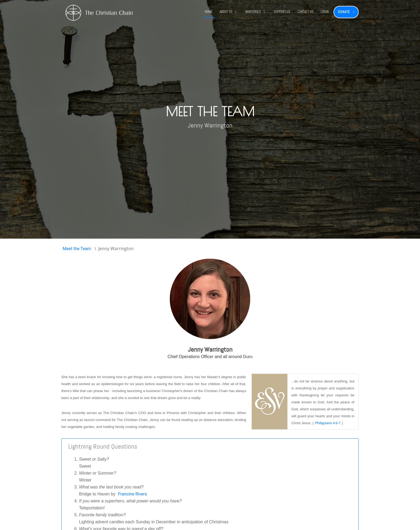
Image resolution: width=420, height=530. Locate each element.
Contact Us (305, 12)
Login (325, 12)
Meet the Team (77, 249)
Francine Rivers (133, 494)
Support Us (282, 12)
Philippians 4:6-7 (328, 423)
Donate (344, 12)
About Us (226, 12)
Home (209, 12)
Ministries (253, 12)
